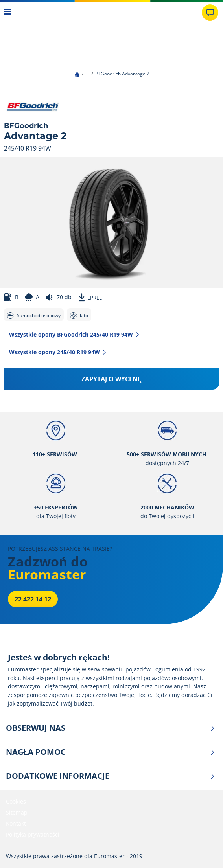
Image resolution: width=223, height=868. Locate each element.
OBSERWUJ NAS (111, 728)
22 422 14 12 (33, 599)
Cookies (16, 801)
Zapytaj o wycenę (112, 379)
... (87, 74)
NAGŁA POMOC (111, 752)
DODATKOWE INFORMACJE (111, 776)
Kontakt (16, 823)
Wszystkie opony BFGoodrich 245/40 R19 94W (75, 334)
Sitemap (17, 812)
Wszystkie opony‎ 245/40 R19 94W (58, 352)
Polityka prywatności (33, 834)
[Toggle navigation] (7, 12)
